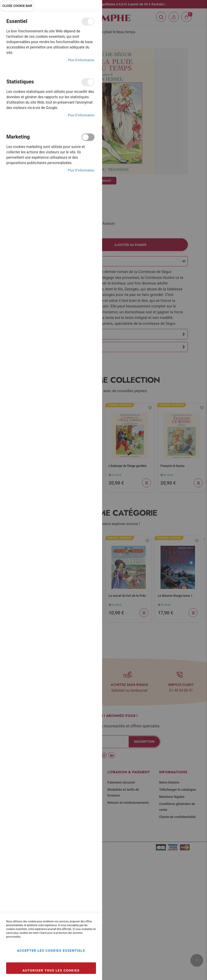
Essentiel (88, 22)
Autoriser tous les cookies (51, 970)
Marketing (88, 137)
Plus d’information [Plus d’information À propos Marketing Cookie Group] (81, 170)
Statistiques (88, 82)
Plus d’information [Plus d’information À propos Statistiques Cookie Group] (81, 115)
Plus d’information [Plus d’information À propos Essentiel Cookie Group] (81, 60)
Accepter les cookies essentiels (51, 951)
